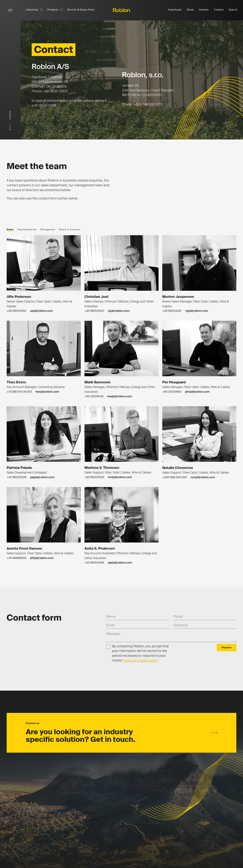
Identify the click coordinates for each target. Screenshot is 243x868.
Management (48, 229)
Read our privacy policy (140, 660)
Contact (219, 10)
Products (53, 10)
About (190, 10)
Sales (10, 229)
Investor (204, 10)
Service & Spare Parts (81, 10)
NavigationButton (10, 10)
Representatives (27, 229)
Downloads (175, 10)
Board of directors (70, 229)
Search (233, 10)
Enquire (227, 647)
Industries (32, 10)
